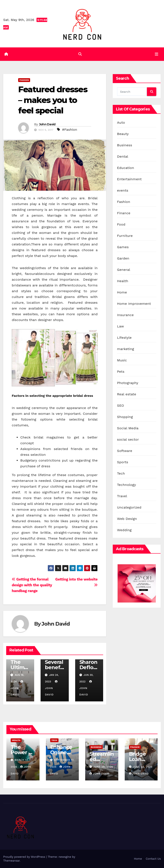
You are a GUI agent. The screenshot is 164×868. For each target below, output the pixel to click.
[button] (80, 54)
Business (125, 145)
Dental (123, 157)
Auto (121, 123)
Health (123, 281)
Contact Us (153, 859)
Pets (121, 372)
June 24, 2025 (143, 767)
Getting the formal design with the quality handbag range (32, 585)
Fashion (24, 80)
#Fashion (70, 130)
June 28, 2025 (103, 767)
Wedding (124, 530)
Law (120, 326)
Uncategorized (129, 508)
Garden (123, 259)
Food (121, 225)
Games (123, 247)
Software (125, 451)
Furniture (125, 236)
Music (122, 360)
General (124, 270)
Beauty (123, 134)
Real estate (127, 394)
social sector (128, 440)
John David (47, 124)
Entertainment (129, 179)
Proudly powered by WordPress (25, 857)
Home (122, 293)
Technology (127, 485)
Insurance (125, 315)
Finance (124, 213)
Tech (121, 474)
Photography (128, 383)
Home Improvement (134, 304)
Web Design (127, 519)
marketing (126, 349)
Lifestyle (124, 338)
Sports (123, 462)
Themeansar (11, 861)
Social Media (128, 428)
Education (126, 168)
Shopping (125, 417)
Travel (122, 496)
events (123, 191)
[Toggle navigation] (157, 54)
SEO (121, 406)
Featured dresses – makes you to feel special (53, 100)
